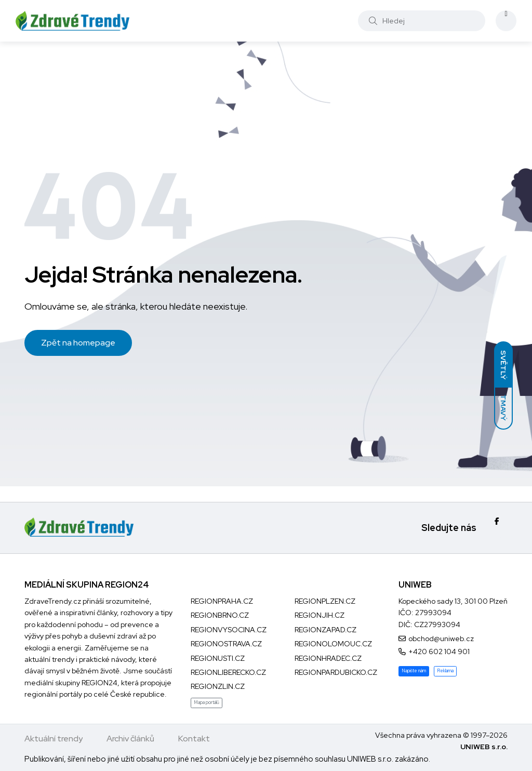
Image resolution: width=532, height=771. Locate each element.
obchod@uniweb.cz (441, 639)
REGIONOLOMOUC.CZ (333, 644)
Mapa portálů (207, 702)
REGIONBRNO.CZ (220, 615)
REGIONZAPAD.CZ (325, 630)
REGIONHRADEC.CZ (328, 658)
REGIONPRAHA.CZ (222, 601)
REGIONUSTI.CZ (218, 658)
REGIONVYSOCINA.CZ (229, 630)
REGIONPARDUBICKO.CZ (336, 672)
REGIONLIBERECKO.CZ (228, 672)
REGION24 (99, 683)
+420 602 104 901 (439, 652)
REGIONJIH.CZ (320, 615)
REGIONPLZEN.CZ (325, 601)
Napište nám (414, 671)
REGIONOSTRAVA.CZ (226, 644)
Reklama (445, 671)
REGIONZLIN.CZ (218, 686)
